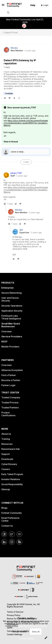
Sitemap (6, 489)
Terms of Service (15, 612)
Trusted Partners (10, 408)
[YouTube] (19, 534)
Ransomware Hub (11, 449)
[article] (26, 189)
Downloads (7, 459)
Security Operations (12, 306)
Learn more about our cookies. (33, 626)
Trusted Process (10, 402)
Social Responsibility (12, 484)
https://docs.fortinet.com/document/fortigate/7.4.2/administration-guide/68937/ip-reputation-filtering (26, 123)
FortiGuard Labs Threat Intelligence (11, 317)
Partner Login (8, 385)
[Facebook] (4, 534)
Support (6, 454)
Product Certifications (8, 414)
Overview (7, 331)
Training (6, 439)
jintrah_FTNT (16, 173)
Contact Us (7, 526)
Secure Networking (12, 293)
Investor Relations (11, 479)
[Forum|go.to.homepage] (14, 5)
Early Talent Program (12, 474)
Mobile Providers (10, 347)
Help (33, 5)
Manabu (14, 48)
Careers (6, 469)
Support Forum (11, 32)
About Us (6, 434)
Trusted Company (11, 397)
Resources (7, 444)
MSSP (4, 342)
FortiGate (9, 94)
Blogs (4, 508)
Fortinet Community (12, 513)
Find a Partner (9, 375)
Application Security (12, 311)
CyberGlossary (9, 464)
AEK (21, 230)
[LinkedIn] (4, 542)
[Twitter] (12, 534)
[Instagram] (12, 542)
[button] (3, 6)
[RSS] (19, 542)
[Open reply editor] (26, 152)
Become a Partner (11, 380)
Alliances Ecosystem (12, 370)
